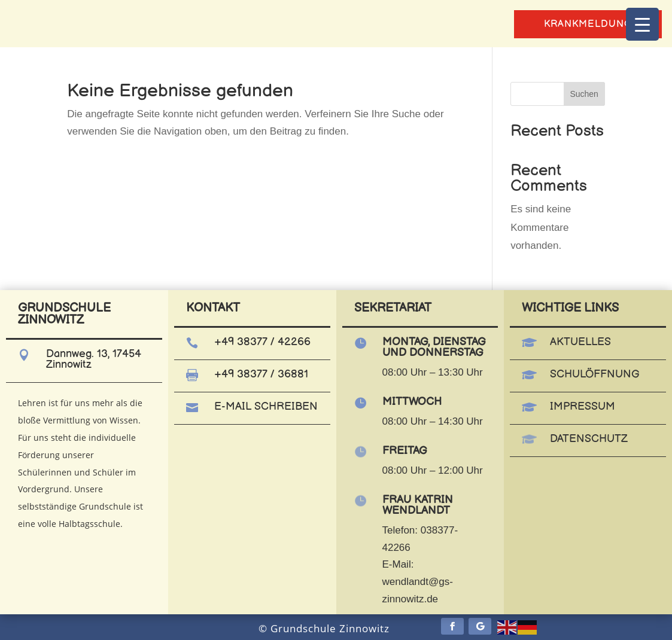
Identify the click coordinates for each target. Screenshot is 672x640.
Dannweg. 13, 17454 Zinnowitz (94, 359)
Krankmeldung (588, 24)
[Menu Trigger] (642, 24)
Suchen (584, 94)
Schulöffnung (595, 374)
